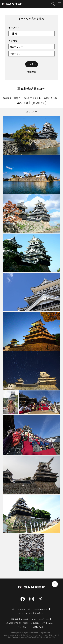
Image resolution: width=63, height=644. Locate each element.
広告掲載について (38, 623)
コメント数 (22, 103)
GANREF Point (31, 98)
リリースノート (24, 627)
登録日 (17, 98)
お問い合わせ (39, 627)
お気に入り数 (50, 98)
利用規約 (25, 619)
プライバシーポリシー (40, 619)
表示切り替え (39, 103)
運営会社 (14, 619)
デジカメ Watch (18, 609)
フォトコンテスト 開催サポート (31, 613)
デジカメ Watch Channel (38, 609)
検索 (32, 64)
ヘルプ (51, 623)
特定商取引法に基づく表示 (17, 623)
